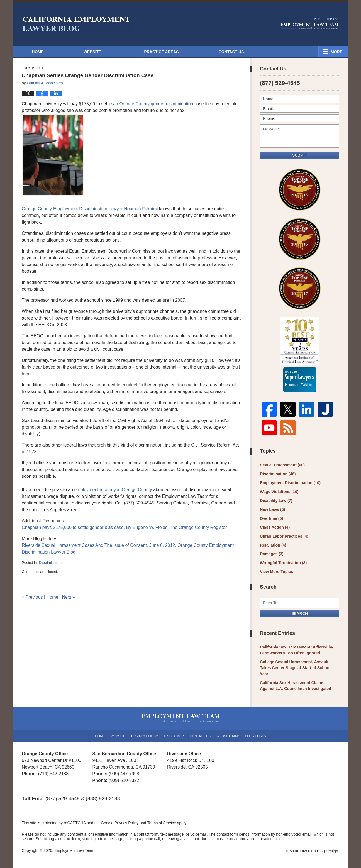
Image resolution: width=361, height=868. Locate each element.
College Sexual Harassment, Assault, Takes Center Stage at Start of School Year (299, 665)
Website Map (227, 729)
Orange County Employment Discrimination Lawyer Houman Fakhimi (90, 209)
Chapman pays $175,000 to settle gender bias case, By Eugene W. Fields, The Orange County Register (124, 527)
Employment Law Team (75, 844)
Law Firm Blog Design (313, 845)
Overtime (271, 520)
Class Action (275, 529)
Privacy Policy (146, 729)
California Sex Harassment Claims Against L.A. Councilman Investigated (299, 680)
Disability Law (276, 502)
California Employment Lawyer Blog (76, 24)
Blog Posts (254, 729)
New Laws (272, 511)
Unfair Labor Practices (284, 537)
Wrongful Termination (283, 564)
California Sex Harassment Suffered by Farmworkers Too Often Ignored (296, 651)
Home (41, 52)
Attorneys (162, 52)
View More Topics (276, 572)
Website (98, 52)
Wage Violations (279, 494)
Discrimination (50, 563)
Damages (271, 555)
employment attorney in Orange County (114, 490)
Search (300, 614)
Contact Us (307, 52)
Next (68, 597)
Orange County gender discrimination (156, 104)
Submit (300, 155)
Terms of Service (162, 817)
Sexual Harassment (282, 467)
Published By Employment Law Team (309, 24)
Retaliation (273, 546)
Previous (32, 597)
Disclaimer (174, 729)
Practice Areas (234, 52)
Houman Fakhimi (300, 384)
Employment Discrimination (290, 485)
